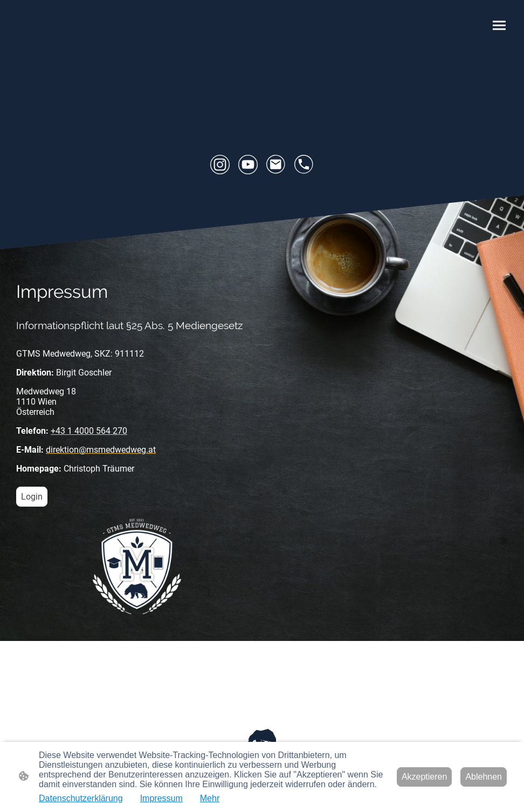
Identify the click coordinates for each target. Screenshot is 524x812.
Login (32, 497)
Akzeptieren (425, 777)
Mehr (210, 798)
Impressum (161, 798)
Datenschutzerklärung (81, 798)
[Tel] (304, 165)
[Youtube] (248, 165)
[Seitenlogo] (262, 738)
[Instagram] (220, 165)
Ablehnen (484, 777)
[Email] (276, 165)
